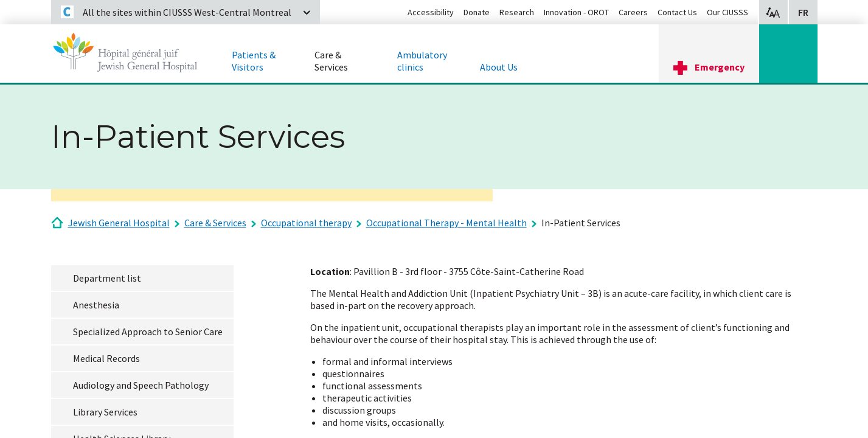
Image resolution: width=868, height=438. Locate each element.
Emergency (720, 67)
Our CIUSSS (727, 12)
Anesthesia (96, 305)
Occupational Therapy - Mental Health (446, 223)
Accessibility (431, 12)
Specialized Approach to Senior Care (148, 332)
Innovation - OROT (576, 12)
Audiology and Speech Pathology (141, 385)
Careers (633, 12)
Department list (107, 278)
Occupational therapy (306, 223)
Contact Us (677, 12)
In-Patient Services (581, 223)
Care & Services (215, 223)
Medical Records (106, 358)
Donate (477, 12)
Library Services (105, 412)
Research (517, 12)
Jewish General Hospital (119, 223)
